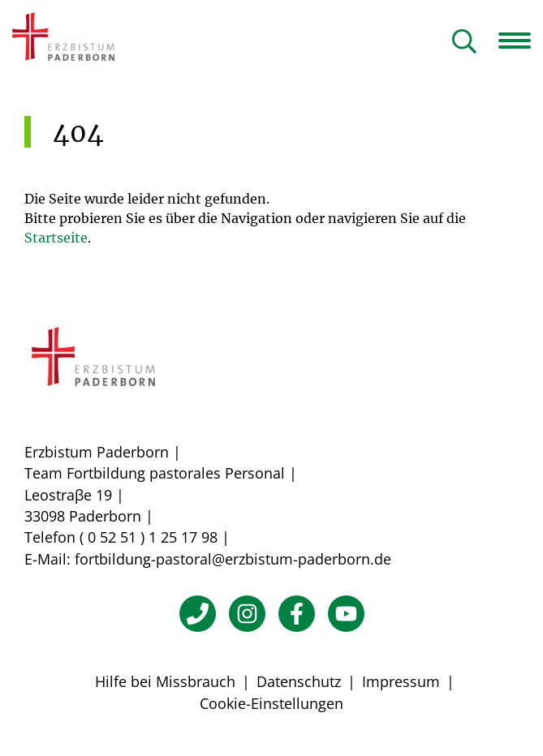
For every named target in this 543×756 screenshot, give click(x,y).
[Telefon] (198, 614)
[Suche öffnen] (464, 43)
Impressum (401, 681)
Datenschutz (299, 681)
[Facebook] (297, 614)
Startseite (56, 238)
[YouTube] (346, 614)
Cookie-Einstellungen (271, 703)
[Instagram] (247, 614)
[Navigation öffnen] (521, 41)
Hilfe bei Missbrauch (165, 681)
